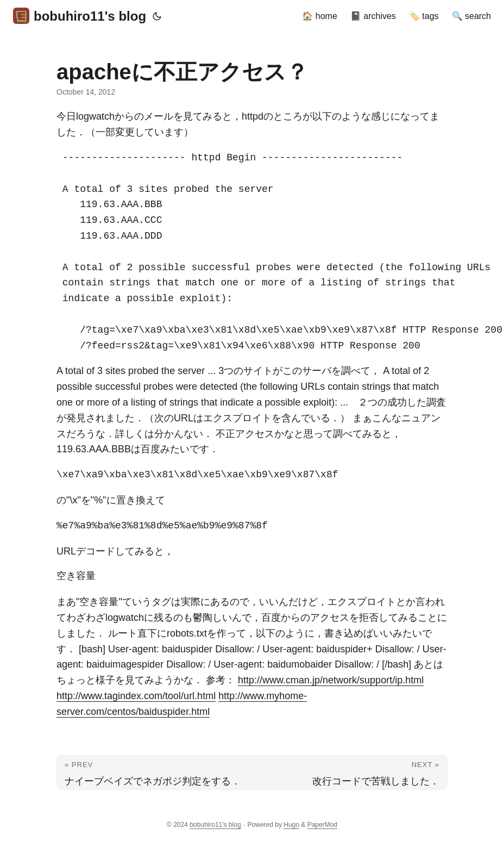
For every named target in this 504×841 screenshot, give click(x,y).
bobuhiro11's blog (80, 16)
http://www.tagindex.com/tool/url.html (136, 696)
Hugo (291, 825)
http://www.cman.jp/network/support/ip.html (331, 680)
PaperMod (322, 825)
